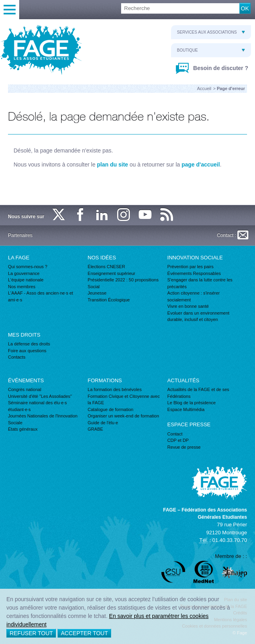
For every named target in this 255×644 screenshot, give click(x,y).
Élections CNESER (106, 267)
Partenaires (20, 235)
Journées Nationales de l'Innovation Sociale (43, 419)
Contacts (17, 357)
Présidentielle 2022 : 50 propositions (123, 280)
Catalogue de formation (110, 409)
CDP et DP (178, 440)
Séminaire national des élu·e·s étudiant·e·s (37, 406)
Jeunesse (97, 293)
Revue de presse (184, 447)
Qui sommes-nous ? (28, 267)
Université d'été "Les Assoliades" (40, 396)
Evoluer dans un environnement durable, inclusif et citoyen (198, 316)
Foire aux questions (27, 351)
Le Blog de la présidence (192, 403)
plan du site (113, 165)
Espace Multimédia (186, 409)
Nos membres (22, 287)
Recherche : (0, 3)
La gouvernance (24, 273)
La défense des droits (29, 344)
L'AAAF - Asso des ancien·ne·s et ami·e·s (41, 296)
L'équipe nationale (26, 280)
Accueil (204, 88)
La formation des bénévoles (115, 389)
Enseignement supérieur (111, 273)
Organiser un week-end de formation (123, 416)
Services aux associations (211, 32)
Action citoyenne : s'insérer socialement (194, 296)
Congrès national (25, 389)
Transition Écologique (109, 300)
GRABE (95, 429)
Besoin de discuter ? (220, 68)
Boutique (211, 50)
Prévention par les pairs (191, 267)
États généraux (23, 429)
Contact (175, 434)
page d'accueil (201, 165)
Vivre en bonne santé (188, 306)
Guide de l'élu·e (103, 423)
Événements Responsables (194, 273)
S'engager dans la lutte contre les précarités (200, 283)
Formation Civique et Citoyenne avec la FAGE (124, 400)
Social (94, 287)
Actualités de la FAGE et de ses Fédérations (198, 393)
